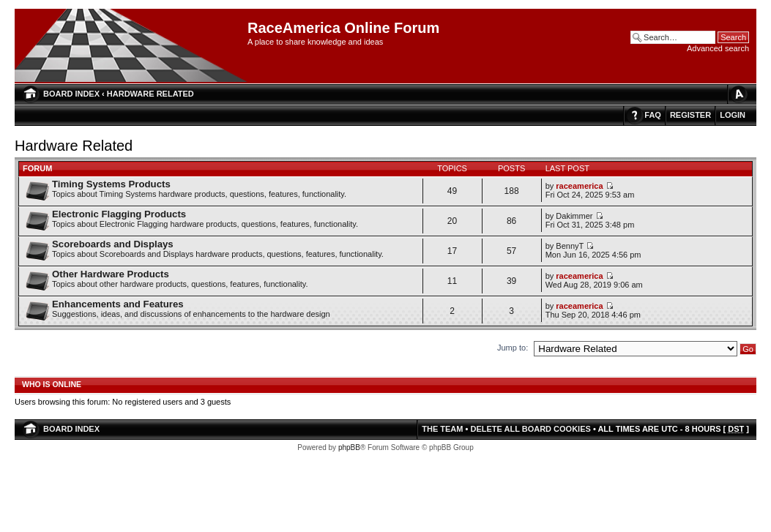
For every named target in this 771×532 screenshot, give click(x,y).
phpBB (349, 447)
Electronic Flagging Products (119, 214)
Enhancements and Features (118, 304)
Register (690, 115)
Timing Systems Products (111, 184)
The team (442, 429)
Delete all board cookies (530, 429)
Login (733, 115)
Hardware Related (150, 94)
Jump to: (513, 348)
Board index (71, 94)
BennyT (570, 246)
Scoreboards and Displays (113, 244)
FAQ (653, 115)
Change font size (738, 94)
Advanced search (718, 48)
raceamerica (579, 186)
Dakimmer (574, 216)
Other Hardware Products (111, 274)
